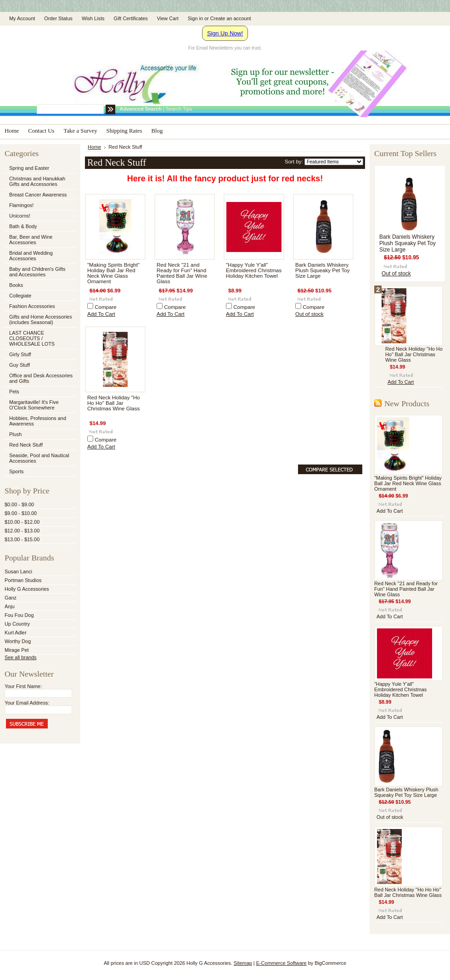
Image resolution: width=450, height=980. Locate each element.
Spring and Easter (29, 168)
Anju (10, 606)
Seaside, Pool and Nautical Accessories (39, 458)
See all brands (21, 657)
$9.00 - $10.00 (21, 513)
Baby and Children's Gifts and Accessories (37, 272)
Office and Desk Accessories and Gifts (41, 378)
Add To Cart (101, 314)
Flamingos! (21, 205)
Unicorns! (20, 216)
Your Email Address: (27, 703)
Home (94, 147)
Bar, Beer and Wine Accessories (39, 240)
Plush (15, 434)
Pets (39, 392)
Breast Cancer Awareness (38, 195)
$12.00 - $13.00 (22, 531)
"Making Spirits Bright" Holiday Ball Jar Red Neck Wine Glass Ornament (113, 273)
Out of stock (309, 314)
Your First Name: (23, 686)
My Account (22, 18)
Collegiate (39, 296)
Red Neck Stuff (26, 445)
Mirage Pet (17, 650)
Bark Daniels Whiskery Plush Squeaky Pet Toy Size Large (323, 270)
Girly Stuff (39, 355)
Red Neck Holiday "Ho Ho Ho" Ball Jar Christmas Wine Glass (113, 403)
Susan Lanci (18, 571)
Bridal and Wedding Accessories (31, 256)
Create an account (231, 18)
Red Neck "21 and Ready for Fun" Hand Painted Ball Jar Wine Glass (182, 273)
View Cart (168, 18)
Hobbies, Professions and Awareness (39, 421)
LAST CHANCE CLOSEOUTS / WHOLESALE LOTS (32, 338)
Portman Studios (23, 580)
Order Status (58, 18)
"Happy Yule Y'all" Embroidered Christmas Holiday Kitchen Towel (254, 270)
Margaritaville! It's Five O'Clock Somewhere (34, 405)
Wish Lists (93, 18)
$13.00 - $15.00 (22, 539)
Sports (39, 472)
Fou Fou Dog (19, 615)
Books (16, 285)
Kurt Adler (16, 633)
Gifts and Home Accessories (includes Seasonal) (39, 319)
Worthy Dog (18, 641)
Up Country (17, 624)
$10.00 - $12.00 (22, 522)
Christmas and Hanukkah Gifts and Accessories (39, 181)
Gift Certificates (130, 18)
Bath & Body (23, 226)
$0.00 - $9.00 (19, 504)
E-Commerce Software (281, 963)
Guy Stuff (20, 365)
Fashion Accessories (39, 307)
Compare (106, 307)
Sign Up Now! (225, 33)
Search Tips (179, 109)
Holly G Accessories (27, 589)
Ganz (11, 598)
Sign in (195, 18)
